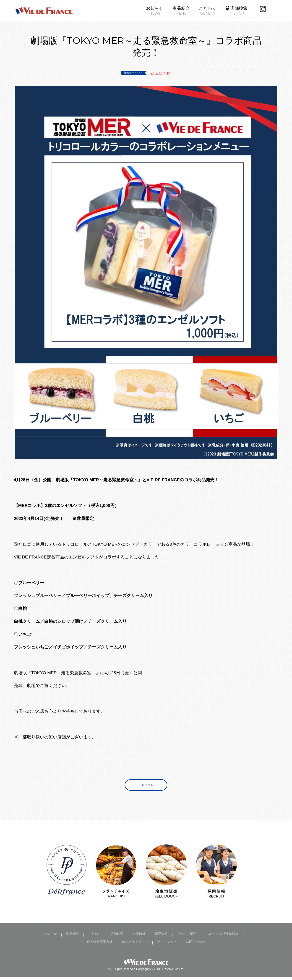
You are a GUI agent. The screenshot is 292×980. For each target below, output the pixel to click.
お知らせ (45, 938)
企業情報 (152, 938)
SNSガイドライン (148, 945)
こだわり (99, 938)
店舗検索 (125, 938)
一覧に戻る (146, 786)
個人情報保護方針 (104, 945)
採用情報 (179, 938)
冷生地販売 (66, 945)
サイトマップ (188, 945)
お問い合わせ (223, 945)
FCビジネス (244, 938)
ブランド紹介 (210, 938)
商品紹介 (72, 938)
